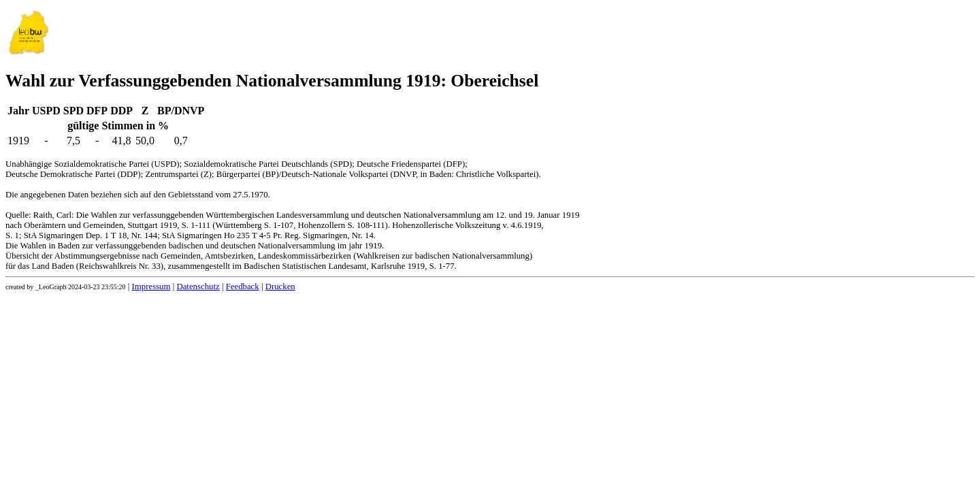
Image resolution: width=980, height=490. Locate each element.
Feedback (243, 287)
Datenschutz (198, 287)
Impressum (151, 287)
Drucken (280, 287)
